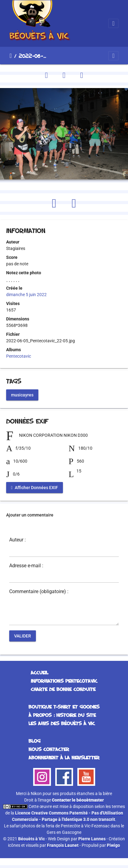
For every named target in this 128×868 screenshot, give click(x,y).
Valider (23, 636)
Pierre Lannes (92, 839)
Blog (35, 741)
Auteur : (17, 540)
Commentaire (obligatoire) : (39, 592)
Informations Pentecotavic (64, 681)
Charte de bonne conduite (63, 689)
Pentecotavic (19, 356)
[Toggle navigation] (113, 23)
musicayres (22, 395)
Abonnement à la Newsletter (64, 757)
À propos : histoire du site (62, 715)
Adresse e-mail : (26, 566)
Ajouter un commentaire (30, 515)
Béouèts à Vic (31, 839)
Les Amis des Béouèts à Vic (62, 723)
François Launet (63, 845)
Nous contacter (49, 749)
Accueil (11, 56)
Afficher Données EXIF (35, 487)
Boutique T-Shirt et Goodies (64, 707)
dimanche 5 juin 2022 (26, 295)
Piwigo (113, 845)
